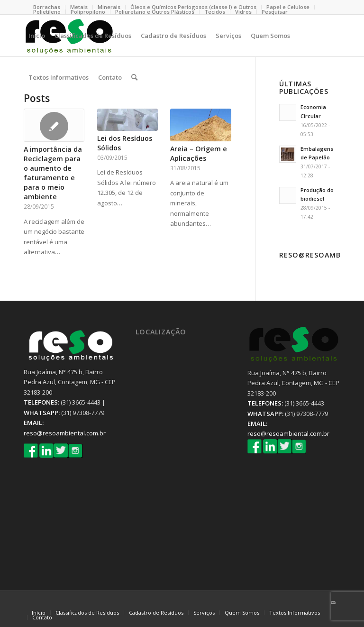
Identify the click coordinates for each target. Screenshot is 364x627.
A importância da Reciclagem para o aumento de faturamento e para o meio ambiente (53, 173)
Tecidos (215, 12)
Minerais (109, 7)
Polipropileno (88, 12)
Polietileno (47, 12)
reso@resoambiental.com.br (65, 433)
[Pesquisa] (134, 77)
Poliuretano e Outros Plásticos (155, 12)
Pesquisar (275, 12)
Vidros (243, 12)
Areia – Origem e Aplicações (199, 153)
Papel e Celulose (288, 7)
